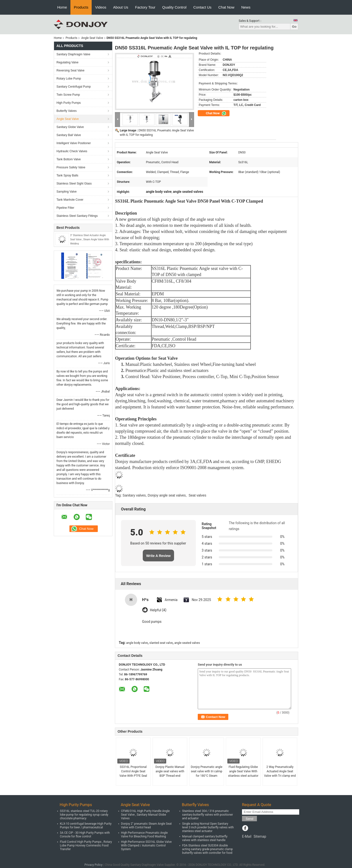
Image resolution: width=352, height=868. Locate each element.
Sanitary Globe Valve (70, 127)
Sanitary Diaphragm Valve (73, 54)
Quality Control (174, 7)
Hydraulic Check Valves (72, 151)
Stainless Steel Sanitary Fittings (77, 216)
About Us (121, 7)
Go (294, 27)
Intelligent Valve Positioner (74, 143)
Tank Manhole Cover (70, 200)
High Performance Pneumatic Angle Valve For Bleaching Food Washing (144, 835)
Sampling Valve (67, 192)
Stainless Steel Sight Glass (74, 184)
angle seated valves (187, 643)
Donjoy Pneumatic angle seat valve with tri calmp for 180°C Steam (206, 771)
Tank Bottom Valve (69, 159)
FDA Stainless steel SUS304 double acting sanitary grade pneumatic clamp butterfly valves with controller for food (207, 849)
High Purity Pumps (69, 103)
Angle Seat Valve (92, 38)
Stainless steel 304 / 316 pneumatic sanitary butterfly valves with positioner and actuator (208, 815)
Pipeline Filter (65, 208)
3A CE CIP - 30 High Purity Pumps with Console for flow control (85, 835)
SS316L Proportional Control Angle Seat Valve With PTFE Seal (133, 771)
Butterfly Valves (66, 111)
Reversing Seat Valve (71, 70)
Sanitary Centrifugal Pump (74, 87)
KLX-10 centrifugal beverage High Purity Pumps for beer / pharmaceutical (86, 826)
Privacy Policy (93, 865)
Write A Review (158, 556)
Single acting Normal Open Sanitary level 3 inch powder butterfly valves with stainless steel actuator (208, 827)
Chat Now (226, 7)
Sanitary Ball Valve (69, 135)
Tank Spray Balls (67, 175)
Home (62, 7)
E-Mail (247, 836)
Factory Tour (145, 7)
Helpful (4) (158, 610)
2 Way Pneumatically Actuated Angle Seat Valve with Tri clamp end (280, 771)
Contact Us (202, 7)
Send (249, 819)
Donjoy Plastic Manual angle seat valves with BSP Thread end (170, 771)
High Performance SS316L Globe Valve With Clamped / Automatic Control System (146, 845)
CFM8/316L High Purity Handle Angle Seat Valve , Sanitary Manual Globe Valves (145, 815)
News (246, 7)
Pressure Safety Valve (71, 167)
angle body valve (137, 643)
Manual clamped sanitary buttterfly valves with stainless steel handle (205, 838)
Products (81, 7)
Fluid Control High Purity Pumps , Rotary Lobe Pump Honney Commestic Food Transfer (86, 845)
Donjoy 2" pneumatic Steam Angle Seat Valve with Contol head (146, 826)
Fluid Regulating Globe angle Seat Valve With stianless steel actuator (243, 771)
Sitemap (260, 836)
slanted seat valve (161, 643)
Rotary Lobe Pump (69, 79)
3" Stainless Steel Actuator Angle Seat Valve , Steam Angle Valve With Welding (90, 239)
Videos (101, 7)
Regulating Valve (67, 62)
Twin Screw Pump (68, 95)
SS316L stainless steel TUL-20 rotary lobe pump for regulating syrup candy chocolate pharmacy (84, 815)
